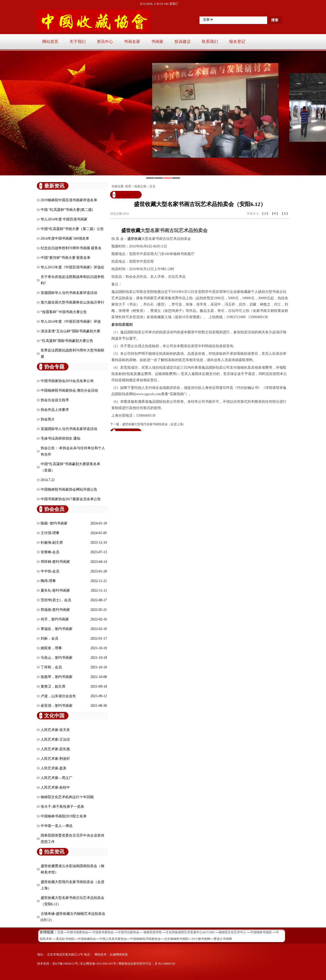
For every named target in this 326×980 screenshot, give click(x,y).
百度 (60, 932)
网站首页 (50, 42)
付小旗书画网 (201, 939)
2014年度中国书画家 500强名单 (65, 238)
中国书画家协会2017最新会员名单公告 (71, 499)
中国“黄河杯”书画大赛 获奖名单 (66, 258)
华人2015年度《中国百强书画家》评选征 (72, 267)
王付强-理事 (50, 533)
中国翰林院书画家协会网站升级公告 (69, 489)
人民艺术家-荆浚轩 (55, 759)
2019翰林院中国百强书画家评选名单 (69, 200)
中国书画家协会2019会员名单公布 (67, 381)
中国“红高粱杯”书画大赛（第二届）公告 (72, 229)
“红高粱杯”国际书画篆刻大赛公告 (67, 341)
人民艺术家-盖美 (54, 768)
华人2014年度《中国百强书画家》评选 (71, 322)
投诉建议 (183, 42)
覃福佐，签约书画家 (57, 629)
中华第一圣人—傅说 (57, 826)
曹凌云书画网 (223, 939)
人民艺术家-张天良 (55, 730)
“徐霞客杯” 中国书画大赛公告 (64, 312)
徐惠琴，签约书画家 (57, 677)
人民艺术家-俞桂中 (55, 787)
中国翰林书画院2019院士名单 (64, 816)
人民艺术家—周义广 (57, 778)
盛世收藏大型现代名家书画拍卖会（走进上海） (154, 424)
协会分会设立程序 (55, 400)
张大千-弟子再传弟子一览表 (62, 807)
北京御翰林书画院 (176, 939)
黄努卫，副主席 (53, 686)
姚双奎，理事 (51, 648)
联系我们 (210, 42)
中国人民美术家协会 (113, 939)
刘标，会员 (49, 638)
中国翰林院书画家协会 (145, 939)
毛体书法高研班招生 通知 (61, 438)
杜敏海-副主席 (52, 543)
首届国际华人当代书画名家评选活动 (69, 293)
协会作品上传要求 (55, 410)
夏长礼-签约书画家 (55, 590)
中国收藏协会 (87, 939)
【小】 (265, 214)
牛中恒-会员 (50, 571)
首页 (128, 186)
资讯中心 (105, 42)
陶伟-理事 (48, 581)
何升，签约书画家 (55, 619)
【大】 (285, 214)
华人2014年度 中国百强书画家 (64, 219)
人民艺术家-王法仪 (55, 739)
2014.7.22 (48, 480)
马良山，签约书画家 (57, 658)
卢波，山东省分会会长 (58, 696)
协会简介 (48, 419)
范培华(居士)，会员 (56, 600)
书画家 (157, 42)
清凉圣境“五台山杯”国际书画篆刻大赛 (70, 331)
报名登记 (237, 42)
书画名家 (132, 42)
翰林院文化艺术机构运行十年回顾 (67, 797)
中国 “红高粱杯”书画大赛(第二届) (67, 210)
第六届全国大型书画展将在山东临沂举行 (72, 302)
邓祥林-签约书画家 (55, 562)
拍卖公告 (140, 186)
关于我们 (78, 42)
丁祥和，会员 (51, 667)
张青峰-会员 (50, 552)
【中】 (275, 214)
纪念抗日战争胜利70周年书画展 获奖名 (71, 248)
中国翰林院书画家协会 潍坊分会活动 (69, 391)
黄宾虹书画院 (65, 939)
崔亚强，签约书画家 (57, 706)
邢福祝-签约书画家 (55, 610)
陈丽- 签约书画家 (54, 523)
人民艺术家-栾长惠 (55, 749)
